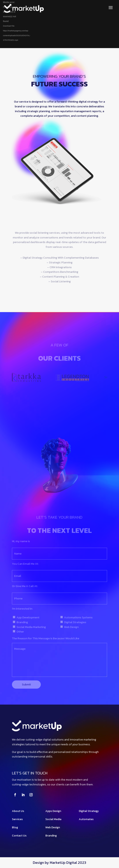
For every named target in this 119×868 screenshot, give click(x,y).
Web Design (53, 827)
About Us (18, 811)
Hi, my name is (21, 541)
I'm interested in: (22, 609)
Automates (86, 819)
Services (17, 819)
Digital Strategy (89, 811)
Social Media (53, 819)
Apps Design (53, 811)
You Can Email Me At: (25, 564)
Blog (15, 827)
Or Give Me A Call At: (25, 586)
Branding (51, 836)
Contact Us (19, 836)
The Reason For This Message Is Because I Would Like (46, 638)
